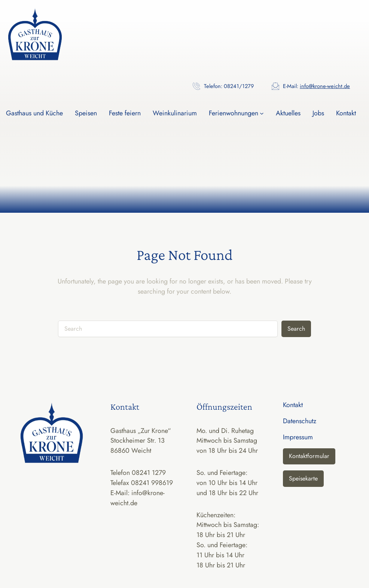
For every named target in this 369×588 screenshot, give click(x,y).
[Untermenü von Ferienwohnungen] (262, 113)
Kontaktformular (309, 456)
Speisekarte (303, 478)
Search (296, 329)
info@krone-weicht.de (325, 86)
